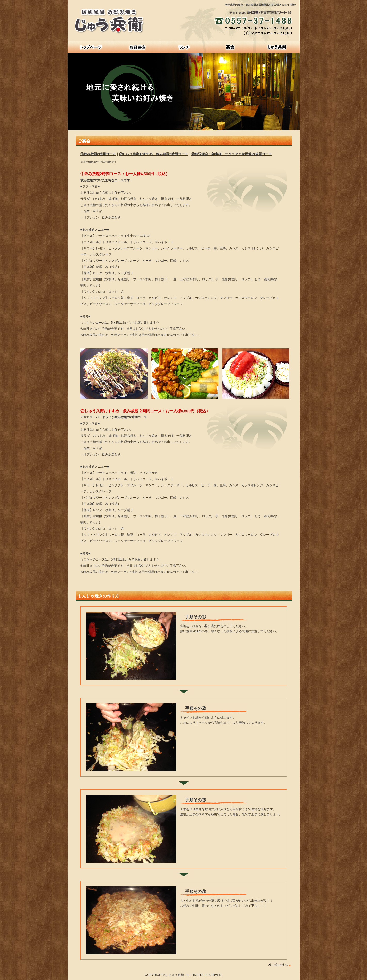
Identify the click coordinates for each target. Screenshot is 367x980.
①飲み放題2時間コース (98, 154)
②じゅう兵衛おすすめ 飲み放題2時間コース (154, 154)
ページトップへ (280, 965)
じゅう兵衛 (276, 47)
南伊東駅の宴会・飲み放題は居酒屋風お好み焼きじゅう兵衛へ (261, 5)
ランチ (184, 47)
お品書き (137, 47)
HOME (91, 47)
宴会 (230, 47)
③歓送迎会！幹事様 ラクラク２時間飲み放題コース (232, 154)
